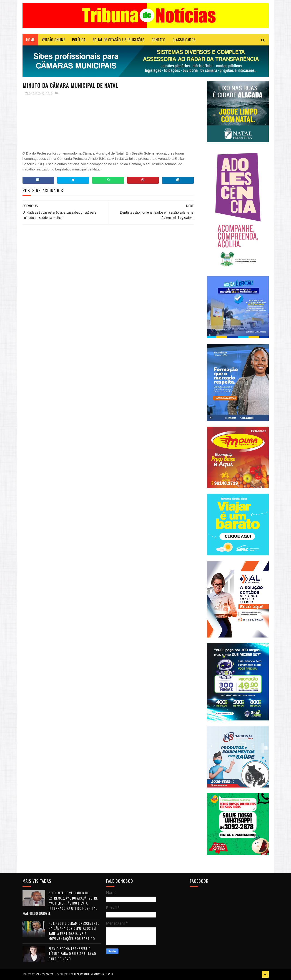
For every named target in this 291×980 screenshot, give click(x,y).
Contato (159, 40)
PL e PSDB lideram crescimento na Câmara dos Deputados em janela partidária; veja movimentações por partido (74, 931)
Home (30, 40)
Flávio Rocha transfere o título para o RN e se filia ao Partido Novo (72, 954)
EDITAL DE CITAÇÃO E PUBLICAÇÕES (119, 40)
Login (110, 974)
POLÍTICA (79, 40)
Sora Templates (44, 974)
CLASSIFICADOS (184, 40)
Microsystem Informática (89, 974)
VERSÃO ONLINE (53, 40)
